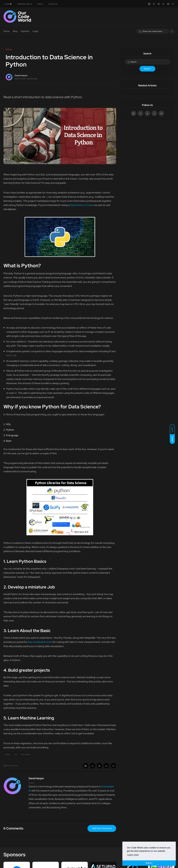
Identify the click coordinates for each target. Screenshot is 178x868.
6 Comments (13, 828)
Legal (35, 31)
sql (16, 754)
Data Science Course (82, 205)
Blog (15, 31)
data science (26, 754)
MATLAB (11, 355)
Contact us (53, 4)
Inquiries (25, 31)
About (40, 4)
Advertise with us (25, 4)
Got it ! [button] (149, 863)
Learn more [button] (133, 855)
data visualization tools (40, 642)
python (8, 754)
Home (7, 31)
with (8, 4)
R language (12, 435)
